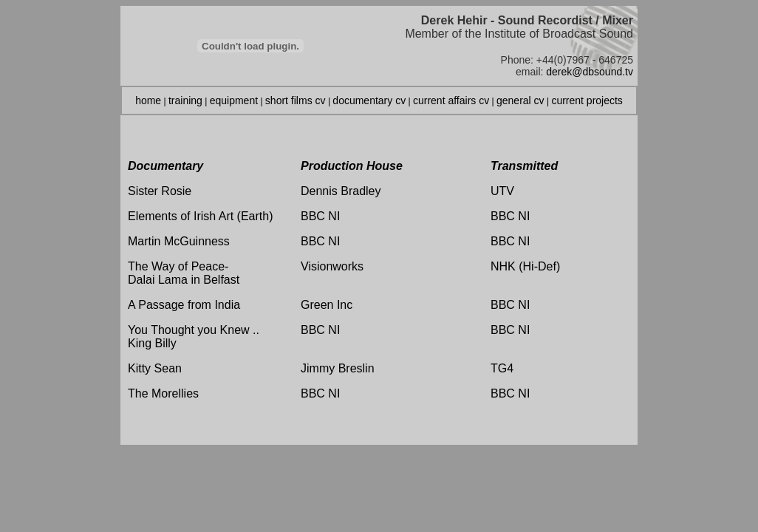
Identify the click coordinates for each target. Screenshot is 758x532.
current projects (587, 100)
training (185, 100)
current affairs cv (451, 100)
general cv (520, 100)
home (148, 100)
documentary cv (369, 100)
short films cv (296, 100)
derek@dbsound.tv (590, 72)
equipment (234, 100)
